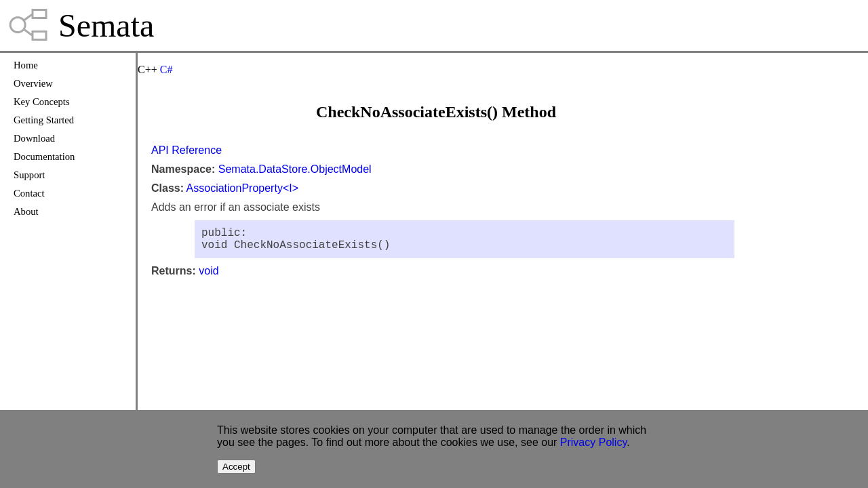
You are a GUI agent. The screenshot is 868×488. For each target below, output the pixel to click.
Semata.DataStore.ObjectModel (295, 169)
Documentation (44, 157)
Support (29, 175)
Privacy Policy (593, 442)
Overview (33, 83)
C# (166, 69)
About (26, 211)
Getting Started (44, 120)
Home (26, 65)
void (209, 276)
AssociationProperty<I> (242, 188)
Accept (236, 467)
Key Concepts (42, 102)
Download (34, 138)
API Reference (186, 150)
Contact (29, 193)
